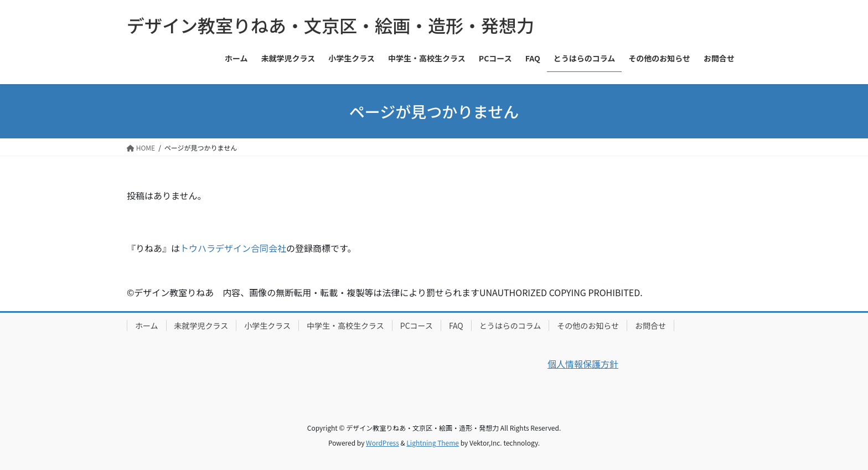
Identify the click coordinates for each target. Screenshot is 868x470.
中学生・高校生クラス (345, 326)
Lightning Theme (433, 443)
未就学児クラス (201, 326)
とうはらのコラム (510, 326)
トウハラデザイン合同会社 (233, 248)
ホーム (147, 326)
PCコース (417, 326)
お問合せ (650, 326)
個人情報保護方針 (583, 364)
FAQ (456, 326)
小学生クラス (267, 326)
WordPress (383, 443)
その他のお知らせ (588, 326)
